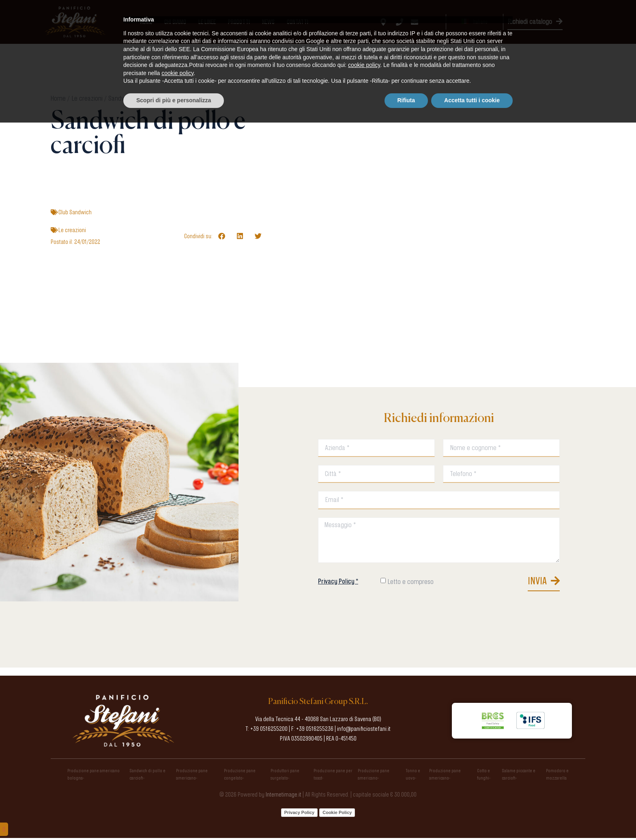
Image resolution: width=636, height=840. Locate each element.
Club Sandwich (75, 212)
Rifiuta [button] (406, 818)
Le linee (207, 22)
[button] (222, 236)
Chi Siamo (175, 22)
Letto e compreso (410, 583)
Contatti (298, 22)
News (268, 22)
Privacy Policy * (338, 582)
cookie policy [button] (364, 783)
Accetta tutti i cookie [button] (472, 818)
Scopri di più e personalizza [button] (174, 818)
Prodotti (239, 22)
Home (146, 22)
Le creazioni (87, 98)
